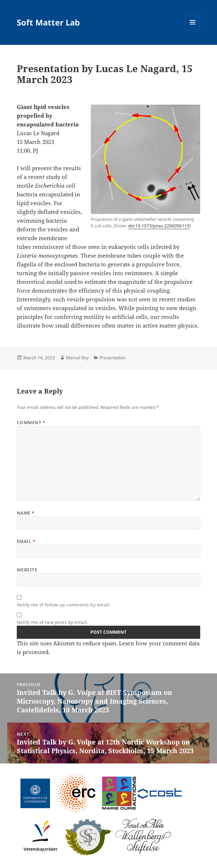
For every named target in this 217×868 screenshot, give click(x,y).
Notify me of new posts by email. (52, 622)
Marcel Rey (77, 358)
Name (26, 513)
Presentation (113, 358)
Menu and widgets (193, 30)
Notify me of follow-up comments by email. (64, 605)
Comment (31, 423)
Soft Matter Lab (48, 22)
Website (27, 570)
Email (26, 541)
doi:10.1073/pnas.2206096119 (159, 226)
